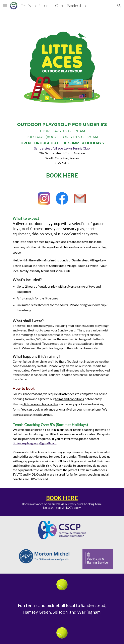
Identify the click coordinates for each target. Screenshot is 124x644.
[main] (62, 143)
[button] (5, 6)
